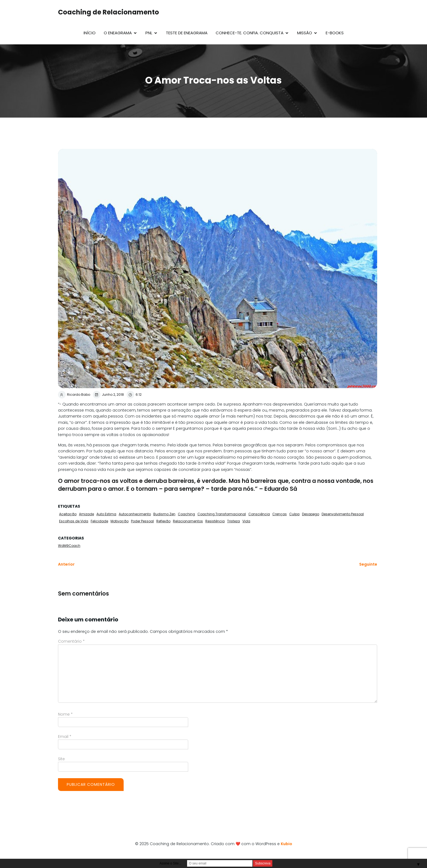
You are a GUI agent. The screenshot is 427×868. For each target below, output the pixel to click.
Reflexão (163, 521)
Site (61, 759)
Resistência (215, 521)
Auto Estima (106, 514)
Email (65, 737)
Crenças (280, 514)
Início (90, 33)
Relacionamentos (188, 521)
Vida (246, 521)
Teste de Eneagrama (187, 33)
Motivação (120, 521)
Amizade (86, 514)
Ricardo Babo (74, 395)
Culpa (294, 514)
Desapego (311, 514)
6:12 (134, 395)
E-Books (335, 33)
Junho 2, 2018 (108, 395)
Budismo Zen (164, 514)
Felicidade (99, 521)
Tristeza (234, 521)
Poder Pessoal (142, 521)
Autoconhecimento (135, 514)
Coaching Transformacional (222, 514)
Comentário (71, 641)
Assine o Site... (170, 863)
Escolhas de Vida (74, 521)
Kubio (286, 844)
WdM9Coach (69, 546)
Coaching (186, 514)
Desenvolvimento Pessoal (343, 514)
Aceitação (68, 514)
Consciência (259, 514)
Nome (65, 714)
